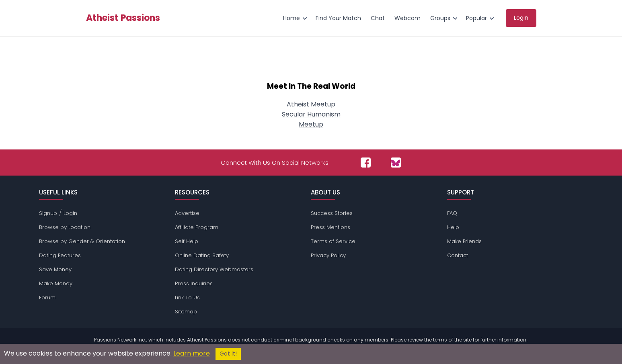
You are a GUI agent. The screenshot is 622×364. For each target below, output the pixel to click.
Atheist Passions (123, 18)
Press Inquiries (194, 283)
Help (453, 227)
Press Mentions (331, 227)
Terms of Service (333, 241)
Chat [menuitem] (378, 18)
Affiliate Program (197, 227)
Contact (458, 255)
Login (70, 213)
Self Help (187, 241)
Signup (48, 213)
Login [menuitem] (521, 18)
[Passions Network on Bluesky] (396, 163)
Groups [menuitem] (440, 18)
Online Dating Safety (202, 255)
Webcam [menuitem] (407, 18)
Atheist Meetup (311, 104)
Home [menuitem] (291, 18)
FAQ (452, 213)
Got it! (228, 354)
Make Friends (464, 241)
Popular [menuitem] (476, 18)
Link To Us (187, 298)
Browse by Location (65, 227)
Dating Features (60, 255)
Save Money (55, 269)
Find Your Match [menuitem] (338, 18)
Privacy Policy (328, 255)
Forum (47, 298)
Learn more (192, 353)
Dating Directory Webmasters (214, 269)
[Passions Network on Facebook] (366, 163)
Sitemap (186, 312)
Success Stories (332, 213)
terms (440, 340)
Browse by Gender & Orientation (82, 241)
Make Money (56, 283)
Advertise (187, 213)
